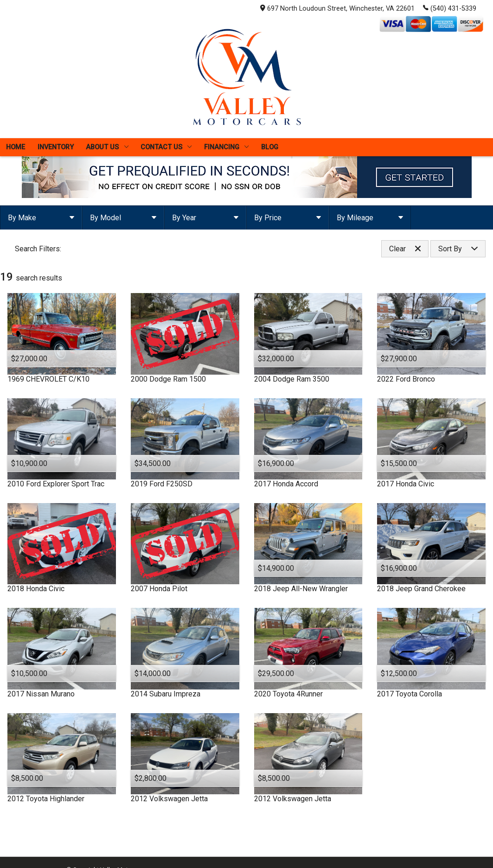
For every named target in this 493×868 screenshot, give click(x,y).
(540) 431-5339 (450, 8)
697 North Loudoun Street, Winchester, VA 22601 (337, 9)
